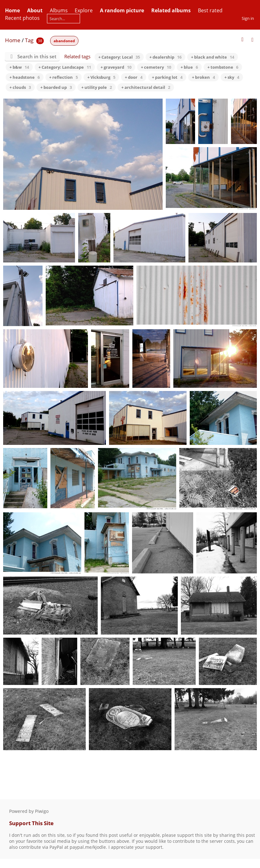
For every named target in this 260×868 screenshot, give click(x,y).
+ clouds (20, 87)
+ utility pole (97, 87)
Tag (29, 40)
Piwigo (42, 811)
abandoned (64, 41)
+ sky (232, 77)
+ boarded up (56, 87)
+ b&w (19, 67)
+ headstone (25, 77)
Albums (59, 10)
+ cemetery (156, 67)
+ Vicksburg (101, 77)
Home (13, 40)
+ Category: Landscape (65, 67)
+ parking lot (167, 77)
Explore (84, 10)
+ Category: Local (119, 57)
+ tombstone (223, 67)
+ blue (189, 67)
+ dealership (165, 57)
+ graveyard (116, 67)
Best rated (210, 10)
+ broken (203, 77)
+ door (134, 77)
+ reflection (64, 77)
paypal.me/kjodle (88, 847)
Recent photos (22, 18)
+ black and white (213, 57)
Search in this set (37, 56)
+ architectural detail (146, 87)
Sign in (248, 18)
